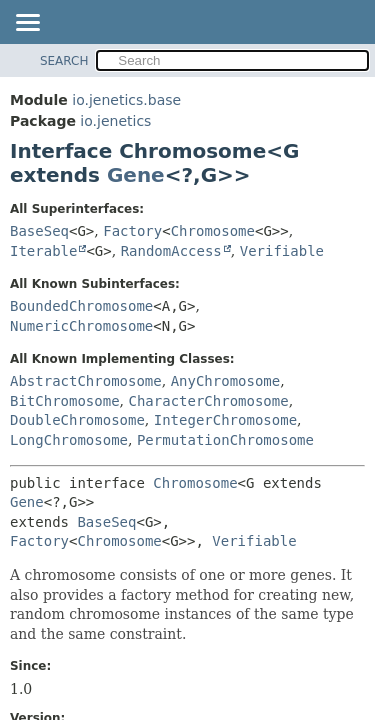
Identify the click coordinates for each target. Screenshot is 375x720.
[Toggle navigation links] (27, 24)
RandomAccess (171, 251)
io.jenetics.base (126, 100)
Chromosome (213, 231)
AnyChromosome (226, 381)
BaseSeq (39, 231)
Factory (132, 231)
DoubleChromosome (77, 420)
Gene (136, 175)
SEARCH (64, 61)
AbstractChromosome (86, 381)
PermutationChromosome (225, 440)
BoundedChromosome (81, 306)
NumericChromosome (81, 326)
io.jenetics (115, 121)
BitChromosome (65, 401)
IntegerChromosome (225, 420)
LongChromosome (69, 440)
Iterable (43, 251)
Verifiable (282, 251)
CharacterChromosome (208, 401)
